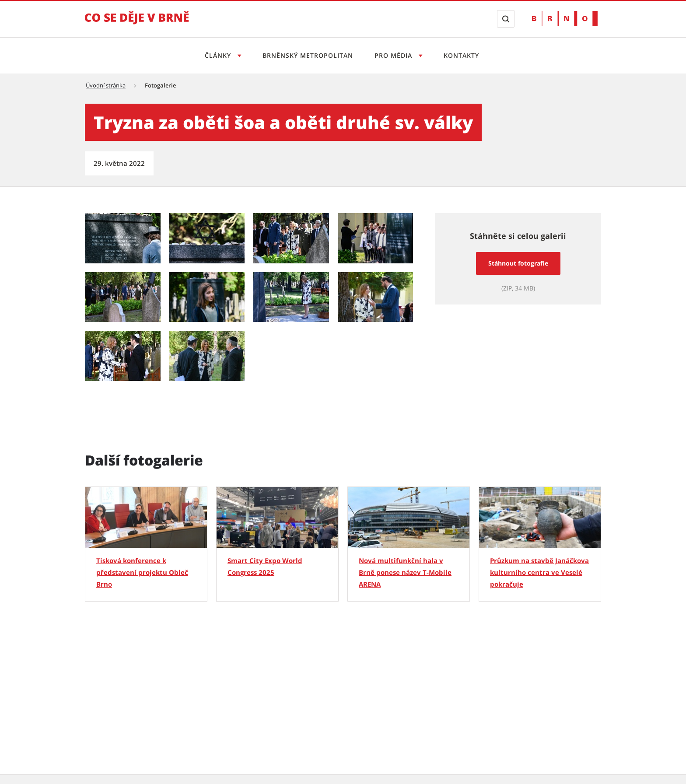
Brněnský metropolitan (308, 55)
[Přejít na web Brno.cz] (565, 19)
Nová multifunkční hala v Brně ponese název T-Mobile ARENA (405, 572)
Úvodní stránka (106, 85)
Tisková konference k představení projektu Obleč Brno (142, 572)
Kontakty (461, 55)
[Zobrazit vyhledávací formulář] (506, 19)
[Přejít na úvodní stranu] (137, 24)
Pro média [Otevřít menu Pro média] (394, 55)
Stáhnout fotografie (518, 263)
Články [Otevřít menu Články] (219, 55)
